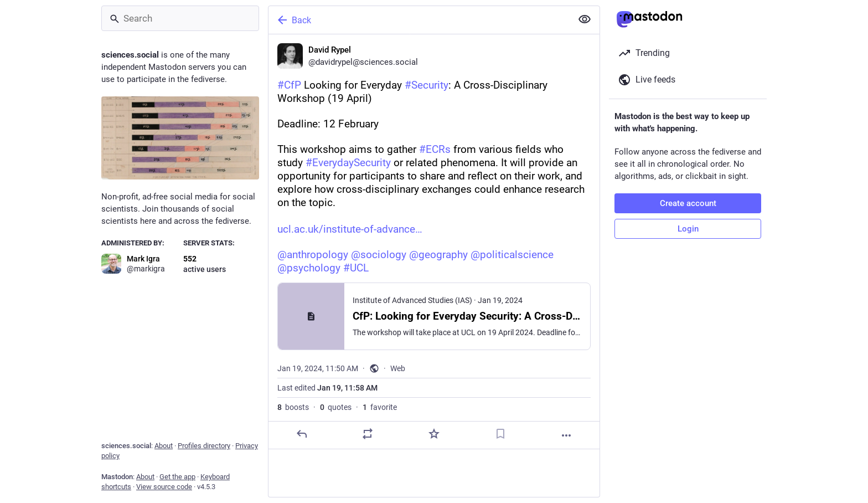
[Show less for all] (585, 19)
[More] (566, 435)
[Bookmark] (500, 434)
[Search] (180, 18)
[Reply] (302, 434)
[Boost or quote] (368, 434)
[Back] (419, 20)
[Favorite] (434, 434)
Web (398, 368)
